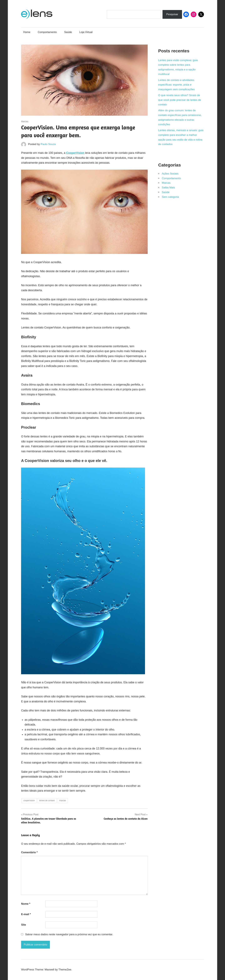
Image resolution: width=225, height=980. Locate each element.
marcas (63, 800)
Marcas (25, 121)
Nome (26, 904)
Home (27, 32)
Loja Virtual (86, 32)
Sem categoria (170, 197)
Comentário (29, 852)
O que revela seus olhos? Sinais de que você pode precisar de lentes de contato (180, 100)
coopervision (29, 800)
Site (24, 925)
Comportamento (47, 32)
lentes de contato (47, 800)
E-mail (26, 914)
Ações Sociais (170, 174)
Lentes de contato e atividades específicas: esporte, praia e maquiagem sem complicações (176, 85)
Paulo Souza (48, 144)
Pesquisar (172, 14)
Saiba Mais (168, 188)
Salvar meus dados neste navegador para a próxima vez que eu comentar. (69, 934)
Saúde (68, 32)
